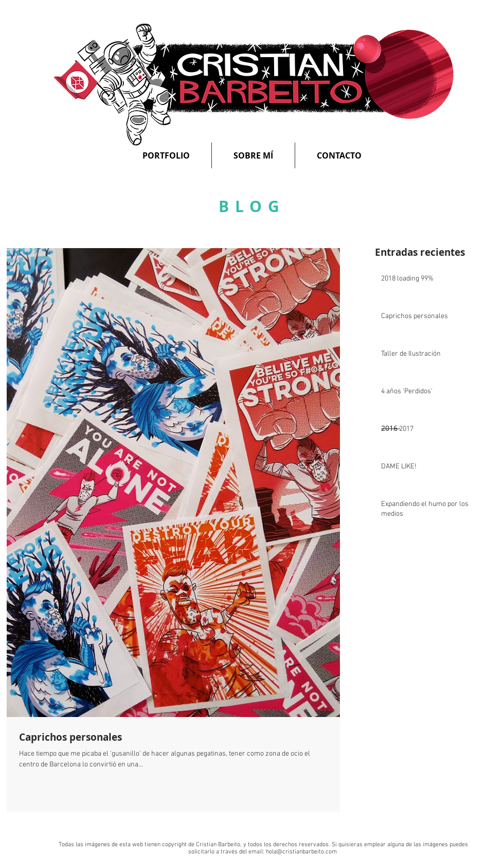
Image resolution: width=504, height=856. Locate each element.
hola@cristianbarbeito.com (301, 852)
